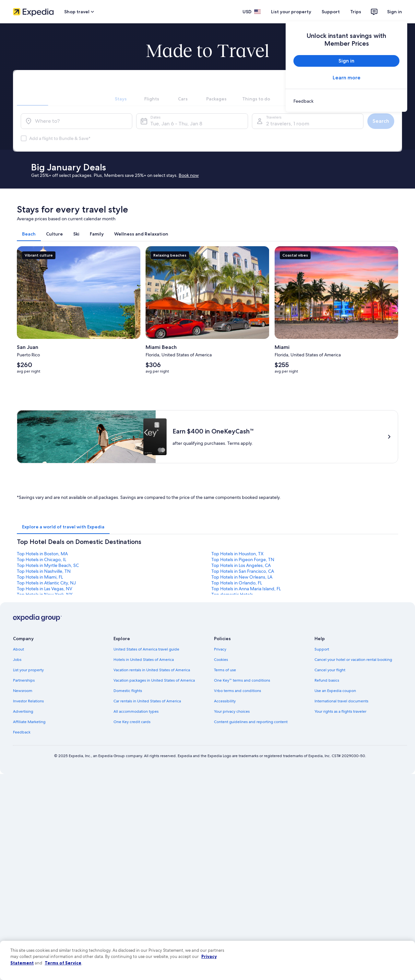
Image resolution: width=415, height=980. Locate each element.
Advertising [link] (23, 711)
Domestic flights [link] (128, 691)
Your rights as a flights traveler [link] (340, 711)
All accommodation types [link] (136, 711)
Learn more (347, 78)
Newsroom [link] (23, 691)
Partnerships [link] (24, 680)
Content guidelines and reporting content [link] (251, 722)
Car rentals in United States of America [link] (147, 701)
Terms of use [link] (225, 670)
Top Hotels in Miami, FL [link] (40, 577)
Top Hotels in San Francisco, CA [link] (243, 571)
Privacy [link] (220, 649)
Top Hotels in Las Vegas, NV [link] (45, 589)
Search (381, 121)
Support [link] (322, 649)
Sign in (395, 12)
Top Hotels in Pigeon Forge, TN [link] (243, 559)
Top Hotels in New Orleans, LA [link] (242, 577)
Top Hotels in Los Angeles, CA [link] (241, 565)
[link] (346, 101)
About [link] (18, 649)
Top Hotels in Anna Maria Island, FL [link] (246, 589)
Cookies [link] (221, 660)
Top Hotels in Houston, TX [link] (237, 554)
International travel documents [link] (341, 701)
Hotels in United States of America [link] (144, 660)
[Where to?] (77, 121)
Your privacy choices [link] (232, 711)
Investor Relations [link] (28, 701)
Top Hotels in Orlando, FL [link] (237, 583)
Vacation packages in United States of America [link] (154, 680)
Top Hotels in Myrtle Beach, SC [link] (48, 565)
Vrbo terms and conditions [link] (237, 691)
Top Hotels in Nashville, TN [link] (44, 571)
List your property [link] (28, 670)
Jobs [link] (17, 660)
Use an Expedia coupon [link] (335, 691)
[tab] (121, 88)
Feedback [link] (22, 732)
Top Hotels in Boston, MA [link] (42, 554)
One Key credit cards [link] (132, 722)
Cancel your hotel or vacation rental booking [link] (353, 660)
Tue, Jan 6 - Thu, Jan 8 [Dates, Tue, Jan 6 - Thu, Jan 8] (176, 124)
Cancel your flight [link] (330, 670)
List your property (291, 12)
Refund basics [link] (327, 680)
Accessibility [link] (225, 701)
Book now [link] (189, 175)
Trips (356, 12)
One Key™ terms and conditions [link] (242, 680)
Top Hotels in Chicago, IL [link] (41, 559)
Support (331, 12)
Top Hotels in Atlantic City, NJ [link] (46, 583)
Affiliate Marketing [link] (29, 722)
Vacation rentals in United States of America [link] (152, 670)
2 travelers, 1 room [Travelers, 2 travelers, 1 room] (288, 124)
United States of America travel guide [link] (146, 649)
